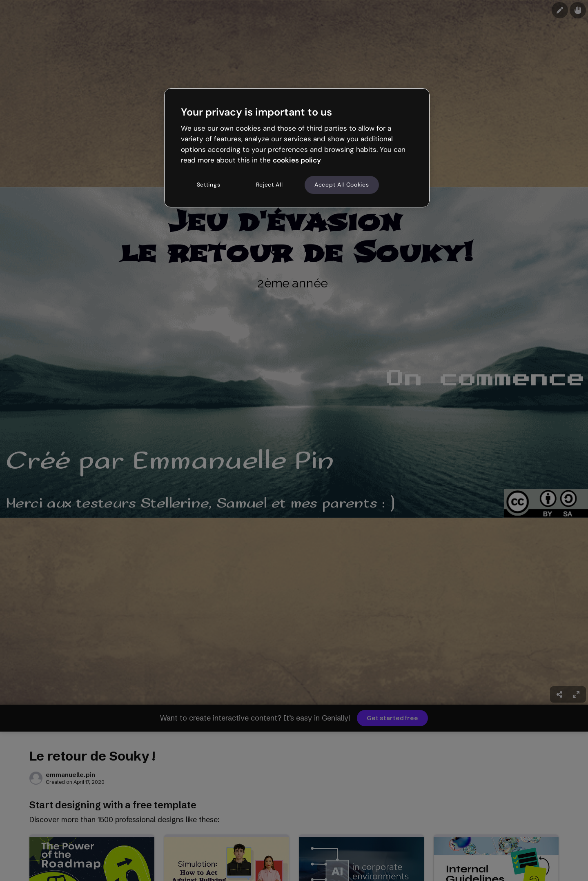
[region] (297, 148)
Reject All (269, 185)
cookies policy (297, 160)
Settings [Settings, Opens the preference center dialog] (209, 185)
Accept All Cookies (342, 185)
